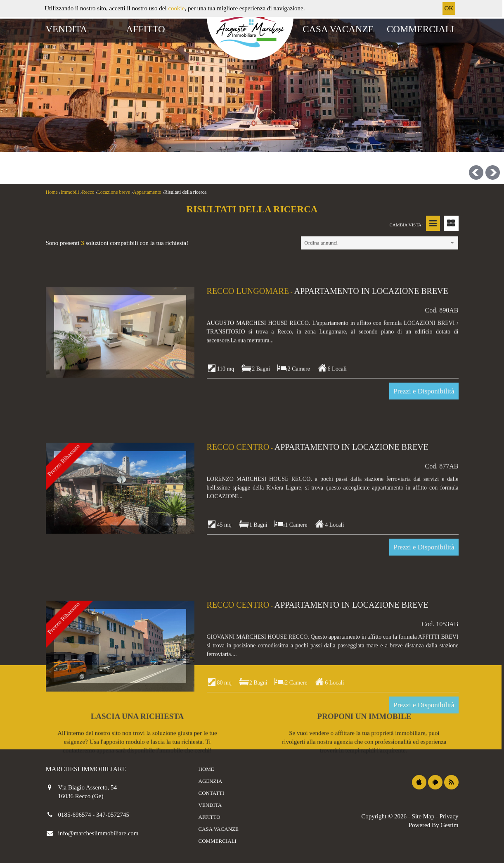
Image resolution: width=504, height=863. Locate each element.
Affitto (146, 29)
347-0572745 (113, 815)
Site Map (423, 816)
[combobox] (206, 134)
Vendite (69, 107)
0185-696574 (76, 815)
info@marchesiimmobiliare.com (98, 833)
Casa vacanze (338, 29)
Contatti (212, 793)
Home (206, 769)
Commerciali (421, 29)
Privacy (449, 816)
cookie (176, 8)
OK (449, 8)
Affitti (115, 107)
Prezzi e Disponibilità (424, 586)
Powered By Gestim (434, 825)
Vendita (66, 29)
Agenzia (211, 781)
